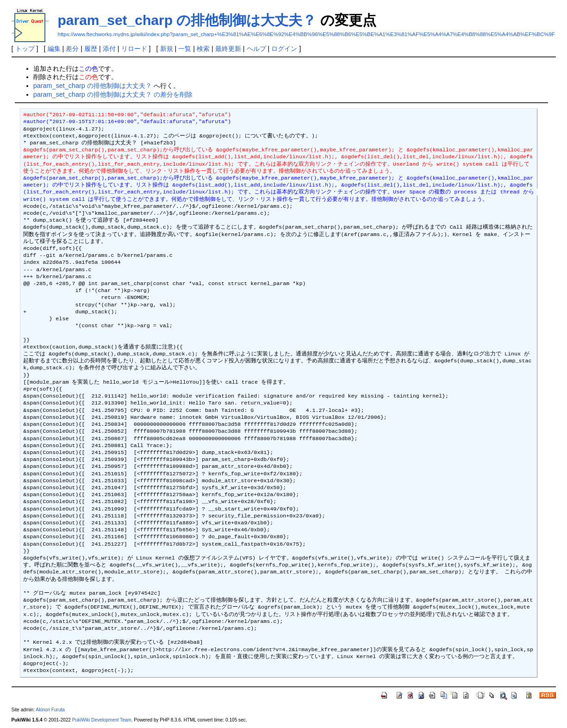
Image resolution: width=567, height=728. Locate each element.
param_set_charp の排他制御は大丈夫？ (187, 20)
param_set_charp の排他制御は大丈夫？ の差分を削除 (113, 94)
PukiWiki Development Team (102, 720)
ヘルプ (256, 49)
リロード (134, 49)
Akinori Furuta (50, 710)
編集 (54, 49)
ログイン (284, 49)
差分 (72, 49)
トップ (25, 49)
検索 (203, 49)
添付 (109, 49)
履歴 (91, 49)
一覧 (185, 49)
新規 (167, 49)
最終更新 (228, 49)
